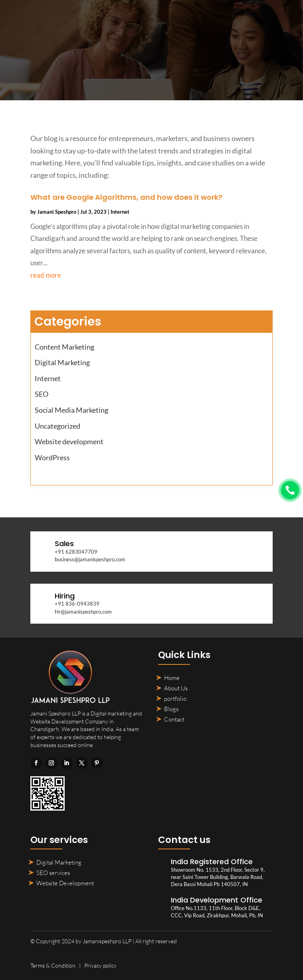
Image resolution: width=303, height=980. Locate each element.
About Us (176, 688)
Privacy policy (100, 965)
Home (172, 678)
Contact (174, 719)
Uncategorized (57, 426)
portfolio (175, 699)
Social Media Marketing (71, 410)
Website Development (65, 883)
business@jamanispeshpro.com (90, 559)
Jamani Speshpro (57, 212)
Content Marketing (64, 347)
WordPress (52, 457)
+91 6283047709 (76, 552)
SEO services (53, 873)
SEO (42, 394)
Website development (69, 441)
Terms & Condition (53, 965)
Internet (120, 212)
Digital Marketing (62, 362)
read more (46, 275)
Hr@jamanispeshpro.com (83, 612)
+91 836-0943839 (77, 604)
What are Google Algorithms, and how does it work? (126, 197)
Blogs (171, 709)
